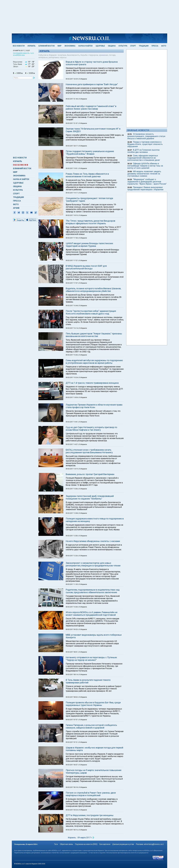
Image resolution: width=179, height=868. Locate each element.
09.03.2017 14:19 (72, 469)
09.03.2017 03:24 (72, 810)
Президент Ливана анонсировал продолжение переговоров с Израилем (145, 188)
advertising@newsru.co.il (154, 844)
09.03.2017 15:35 (72, 355)
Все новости (19, 46)
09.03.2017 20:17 (72, 146)
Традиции (144, 46)
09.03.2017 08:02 (72, 697)
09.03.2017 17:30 (72, 238)
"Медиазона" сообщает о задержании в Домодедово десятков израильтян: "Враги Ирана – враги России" (147, 182)
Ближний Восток (47, 46)
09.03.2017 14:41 (72, 422)
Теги (56, 844)
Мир (59, 46)
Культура (123, 46)
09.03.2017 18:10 (72, 215)
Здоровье (100, 46)
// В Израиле (82, 79)
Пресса (155, 46)
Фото (164, 46)
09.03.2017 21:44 (72, 99)
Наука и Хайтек (85, 46)
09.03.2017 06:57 (72, 765)
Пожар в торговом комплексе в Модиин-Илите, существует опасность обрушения (145, 144)
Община (112, 46)
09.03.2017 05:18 (72, 787)
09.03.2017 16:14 (72, 328)
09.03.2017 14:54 (72, 397)
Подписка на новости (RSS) (86, 844)
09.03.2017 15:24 (72, 377)
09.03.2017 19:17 (72, 193)
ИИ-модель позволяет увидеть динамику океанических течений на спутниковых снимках (144, 174)
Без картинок (105, 844)
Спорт (133, 46)
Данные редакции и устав (123, 844)
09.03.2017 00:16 (72, 830)
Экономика (70, 46)
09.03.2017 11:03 (72, 584)
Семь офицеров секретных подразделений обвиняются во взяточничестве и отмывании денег (144, 158)
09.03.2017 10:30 (72, 607)
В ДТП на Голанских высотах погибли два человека (144, 151)
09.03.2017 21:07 (72, 123)
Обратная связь (67, 844)
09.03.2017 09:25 (72, 629)
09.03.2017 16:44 (72, 306)
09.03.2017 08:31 (72, 652)
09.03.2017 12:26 (72, 556)
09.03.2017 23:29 (72, 79)
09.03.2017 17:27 (72, 260)
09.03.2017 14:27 (72, 444)
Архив (16, 208)
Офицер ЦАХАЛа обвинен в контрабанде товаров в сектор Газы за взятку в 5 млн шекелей (145, 166)
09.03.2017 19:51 (72, 168)
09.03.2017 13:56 (72, 489)
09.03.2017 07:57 (72, 720)
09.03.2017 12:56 (72, 536)
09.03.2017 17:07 (72, 283)
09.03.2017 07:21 (72, 742)
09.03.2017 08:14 (72, 675)
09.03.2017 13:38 (72, 513)
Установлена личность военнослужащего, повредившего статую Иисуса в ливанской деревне (146, 136)
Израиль (32, 46)
